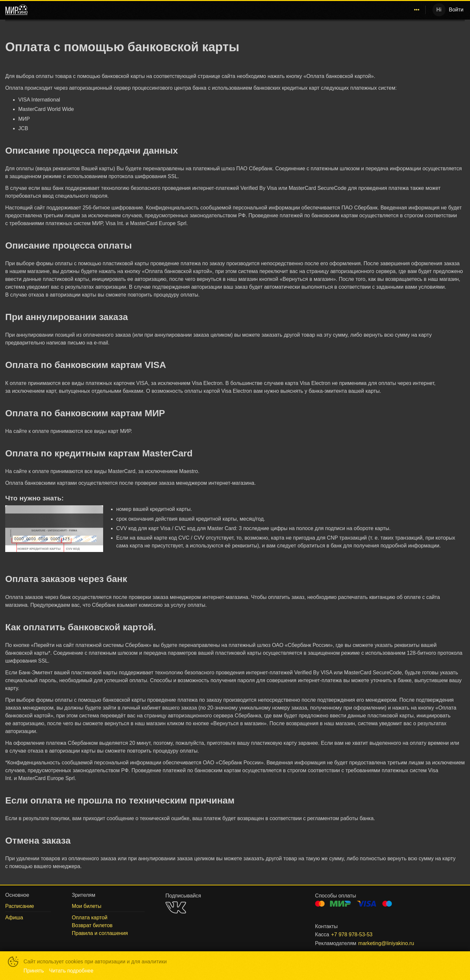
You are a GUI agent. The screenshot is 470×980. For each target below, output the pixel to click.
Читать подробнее (71, 971)
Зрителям (383, 10)
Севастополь (282, 10)
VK (176, 907)
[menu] (228, 10)
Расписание (323, 10)
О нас (412, 10)
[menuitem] (284, 10)
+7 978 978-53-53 (352, 934)
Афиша (354, 10)
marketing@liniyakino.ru (386, 943)
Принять (34, 971)
